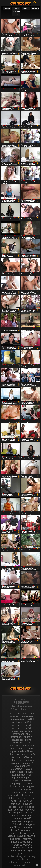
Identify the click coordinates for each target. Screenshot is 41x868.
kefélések (18, 810)
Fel (37, 864)
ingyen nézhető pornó (22, 763)
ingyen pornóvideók (22, 783)
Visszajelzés (21, 699)
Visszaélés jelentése (21, 706)
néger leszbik (18, 850)
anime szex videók (19, 714)
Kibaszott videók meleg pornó (16, 12)
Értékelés (26, 9)
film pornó (17, 757)
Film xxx (20, 3)
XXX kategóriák (35, 9)
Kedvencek (35, 3)
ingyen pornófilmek (22, 781)
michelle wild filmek (22, 848)
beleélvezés (27, 716)
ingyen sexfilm (18, 786)
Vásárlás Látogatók (21, 709)
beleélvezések (17, 719)
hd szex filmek (26, 760)
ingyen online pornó (22, 778)
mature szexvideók (22, 845)
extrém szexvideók (25, 754)
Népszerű (7, 9)
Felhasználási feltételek (21, 703)
